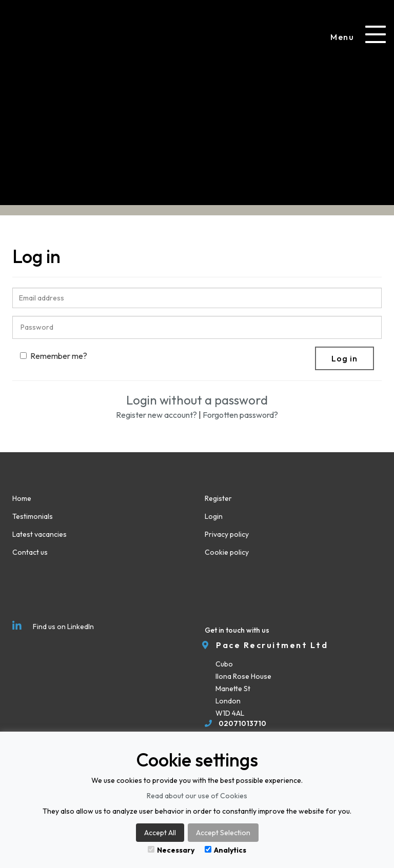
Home (22, 498)
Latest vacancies (40, 534)
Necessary (171, 850)
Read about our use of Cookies (197, 796)
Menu (342, 37)
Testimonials (33, 516)
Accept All (160, 833)
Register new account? (156, 415)
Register (218, 498)
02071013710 (242, 723)
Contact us (30, 552)
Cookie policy (227, 552)
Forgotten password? (240, 415)
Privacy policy (227, 534)
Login (214, 516)
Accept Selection (223, 833)
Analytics (225, 850)
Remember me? (54, 356)
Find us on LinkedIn (53, 626)
